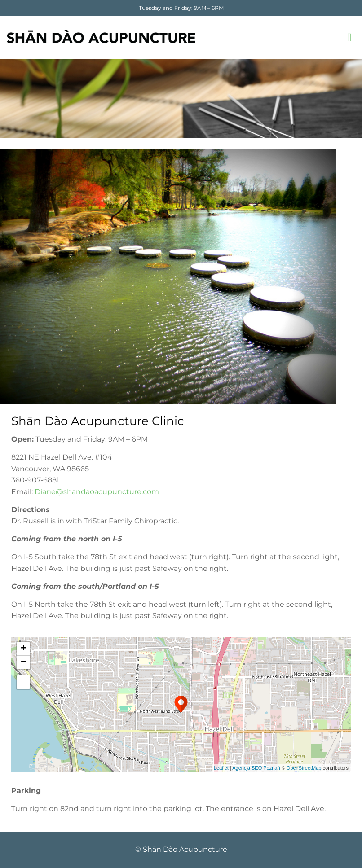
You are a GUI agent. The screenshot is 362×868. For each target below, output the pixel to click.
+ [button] (24, 649)
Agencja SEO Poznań (256, 768)
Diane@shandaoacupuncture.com (97, 492)
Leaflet (221, 768)
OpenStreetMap (304, 768)
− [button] (24, 662)
